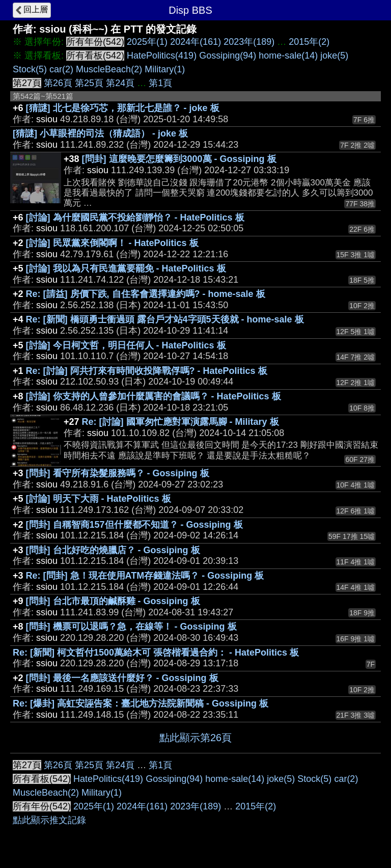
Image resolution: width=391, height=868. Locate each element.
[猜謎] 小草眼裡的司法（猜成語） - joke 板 (100, 133)
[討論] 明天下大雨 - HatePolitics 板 (99, 499)
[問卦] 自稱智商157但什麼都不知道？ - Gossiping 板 (134, 525)
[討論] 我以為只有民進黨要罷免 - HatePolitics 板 (126, 268)
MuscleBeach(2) (109, 69)
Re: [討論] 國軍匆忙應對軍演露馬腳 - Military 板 (180, 422)
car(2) (61, 69)
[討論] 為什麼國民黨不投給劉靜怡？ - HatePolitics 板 (135, 218)
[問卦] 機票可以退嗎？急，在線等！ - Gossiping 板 (131, 627)
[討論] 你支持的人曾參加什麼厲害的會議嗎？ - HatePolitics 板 (153, 396)
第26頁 (58, 83)
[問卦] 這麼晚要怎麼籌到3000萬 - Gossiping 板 (179, 159)
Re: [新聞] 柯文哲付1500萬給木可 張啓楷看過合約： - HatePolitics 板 (156, 653)
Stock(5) (30, 69)
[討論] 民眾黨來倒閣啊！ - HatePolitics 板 (112, 243)
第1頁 (160, 83)
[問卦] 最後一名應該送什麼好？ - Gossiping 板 (122, 678)
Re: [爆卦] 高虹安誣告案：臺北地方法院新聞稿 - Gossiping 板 (141, 703)
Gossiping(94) (228, 56)
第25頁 (89, 83)
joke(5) (334, 56)
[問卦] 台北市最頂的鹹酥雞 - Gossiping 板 (113, 601)
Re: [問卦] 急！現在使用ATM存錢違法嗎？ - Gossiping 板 (145, 576)
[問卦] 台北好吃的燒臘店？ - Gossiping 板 (113, 550)
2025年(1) (147, 42)
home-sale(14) (288, 56)
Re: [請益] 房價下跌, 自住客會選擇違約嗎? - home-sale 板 (146, 294)
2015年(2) (309, 42)
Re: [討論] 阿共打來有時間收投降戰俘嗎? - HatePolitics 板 (147, 371)
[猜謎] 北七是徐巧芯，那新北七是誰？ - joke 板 (123, 108)
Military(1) (165, 69)
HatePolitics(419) (162, 56)
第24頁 (120, 83)
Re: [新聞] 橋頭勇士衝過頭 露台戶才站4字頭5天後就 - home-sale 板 (165, 319)
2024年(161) (195, 42)
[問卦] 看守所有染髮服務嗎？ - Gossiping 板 (118, 473)
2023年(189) (249, 42)
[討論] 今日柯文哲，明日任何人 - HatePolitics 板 (126, 345)
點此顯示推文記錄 (49, 820)
